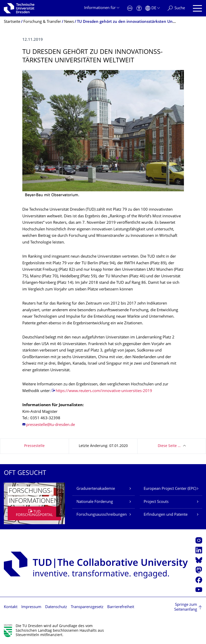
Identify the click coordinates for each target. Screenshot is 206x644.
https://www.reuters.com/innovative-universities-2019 (104, 391)
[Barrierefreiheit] (139, 8)
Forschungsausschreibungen (102, 515)
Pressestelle (34, 446)
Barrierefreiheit (121, 607)
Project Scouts (156, 502)
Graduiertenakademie (96, 489)
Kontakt (11, 607)
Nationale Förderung (95, 502)
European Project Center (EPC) (170, 489)
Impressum (31, 607)
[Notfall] (130, 8)
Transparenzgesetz (87, 607)
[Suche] (176, 8)
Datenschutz (56, 607)
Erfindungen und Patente (166, 515)
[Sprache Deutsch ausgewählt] (153, 8)
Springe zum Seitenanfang (186, 607)
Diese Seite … (169, 446)
